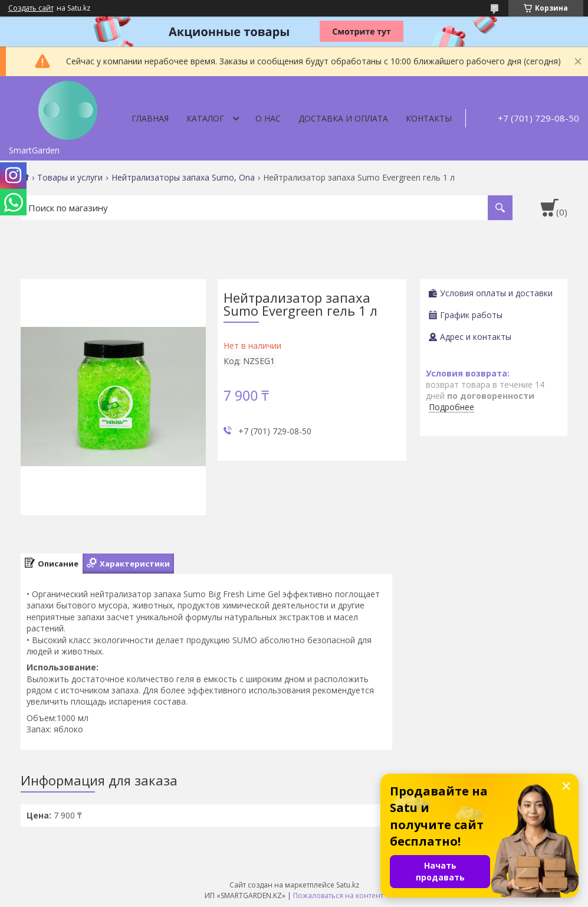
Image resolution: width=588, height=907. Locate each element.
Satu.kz (348, 885)
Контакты (429, 118)
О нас (268, 118)
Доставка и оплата (343, 118)
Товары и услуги (70, 178)
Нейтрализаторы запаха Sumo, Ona (183, 178)
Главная (150, 118)
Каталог (205, 118)
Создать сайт (31, 8)
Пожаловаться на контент (338, 895)
